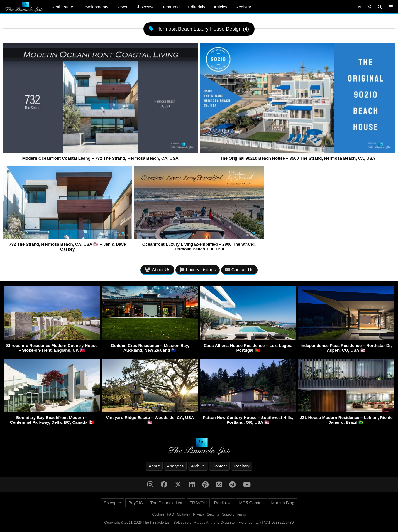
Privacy (198, 514)
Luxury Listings (198, 270)
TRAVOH (198, 503)
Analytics (175, 466)
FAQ (171, 514)
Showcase (145, 7)
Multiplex (183, 514)
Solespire (112, 503)
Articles (220, 7)
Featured (171, 7)
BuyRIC (136, 503)
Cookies (158, 514)
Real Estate (62, 7)
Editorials (197, 7)
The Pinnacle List (166, 503)
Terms (241, 514)
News (122, 7)
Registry (243, 7)
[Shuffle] (369, 7)
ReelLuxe (223, 503)
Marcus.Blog (283, 503)
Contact (219, 466)
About (154, 466)
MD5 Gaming (252, 503)
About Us (157, 270)
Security (213, 514)
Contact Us (239, 270)
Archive (198, 466)
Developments (95, 7)
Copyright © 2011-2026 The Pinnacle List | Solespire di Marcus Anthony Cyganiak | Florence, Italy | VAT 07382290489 (199, 522)
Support (228, 514)
